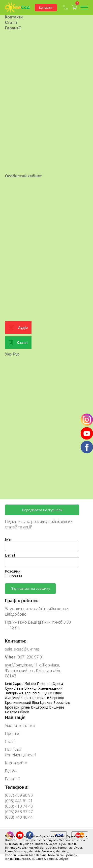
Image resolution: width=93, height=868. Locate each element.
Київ (9, 684)
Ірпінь (26, 707)
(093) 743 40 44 (19, 817)
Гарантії (13, 46)
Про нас (13, 29)
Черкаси (43, 698)
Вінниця (31, 688)
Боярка (12, 712)
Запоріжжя (15, 693)
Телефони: (17, 787)
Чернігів (28, 698)
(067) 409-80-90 (66, 7)
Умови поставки (21, 24)
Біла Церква (43, 702)
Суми (10, 688)
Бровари (13, 707)
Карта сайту (16, 763)
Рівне (58, 693)
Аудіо (23, 381)
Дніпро (31, 684)
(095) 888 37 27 (19, 812)
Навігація (15, 717)
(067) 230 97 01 (25, 657)
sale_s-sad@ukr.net (22, 649)
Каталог (46, 8)
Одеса (58, 684)
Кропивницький (18, 702)
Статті (11, 40)
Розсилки (13, 571)
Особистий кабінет (23, 212)
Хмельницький (50, 688)
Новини (13, 576)
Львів (19, 688)
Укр (8, 407)
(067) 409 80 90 (19, 795)
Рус (16, 407)
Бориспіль (62, 702)
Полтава (45, 684)
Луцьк (48, 693)
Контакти (14, 35)
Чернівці (57, 698)
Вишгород (40, 707)
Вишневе (57, 707)
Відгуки (11, 771)
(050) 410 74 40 (19, 806)
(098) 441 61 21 (19, 801)
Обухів (24, 712)
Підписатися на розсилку (30, 588)
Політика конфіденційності (20, 752)
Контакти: (16, 641)
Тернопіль (33, 693)
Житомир (13, 698)
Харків (19, 684)
